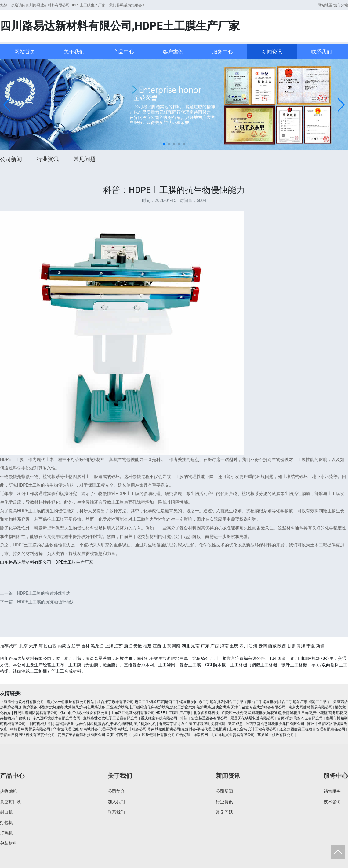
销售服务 (332, 791)
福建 (147, 646)
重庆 (234, 646)
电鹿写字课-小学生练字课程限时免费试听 (192, 724)
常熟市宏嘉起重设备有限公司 (204, 718)
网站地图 (325, 5)
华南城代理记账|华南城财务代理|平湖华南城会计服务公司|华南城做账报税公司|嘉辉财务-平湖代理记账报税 (140, 729)
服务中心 (223, 52)
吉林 (85, 646)
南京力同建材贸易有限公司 (310, 707)
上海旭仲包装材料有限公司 (22, 702)
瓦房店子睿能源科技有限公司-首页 (86, 735)
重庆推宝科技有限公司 (159, 718)
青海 (301, 646)
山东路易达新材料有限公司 (26, 562)
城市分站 (341, 5)
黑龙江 (97, 646)
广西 (215, 646)
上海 (109, 646)
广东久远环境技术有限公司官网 (55, 718)
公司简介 (116, 791)
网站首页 (25, 52)
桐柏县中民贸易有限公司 (30, 729)
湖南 (195, 646)
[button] (7, 105)
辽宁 (76, 646)
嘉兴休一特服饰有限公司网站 (71, 702)
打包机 (6, 822)
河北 (43, 646)
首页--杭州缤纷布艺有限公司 (300, 718)
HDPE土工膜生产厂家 (73, 562)
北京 (24, 646)
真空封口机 (11, 802)
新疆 (320, 646)
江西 (157, 646)
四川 (244, 646)
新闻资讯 (272, 52)
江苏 (118, 646)
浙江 (128, 646)
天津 (33, 646)
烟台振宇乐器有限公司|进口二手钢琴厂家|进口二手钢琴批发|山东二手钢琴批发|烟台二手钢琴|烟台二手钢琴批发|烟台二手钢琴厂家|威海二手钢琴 (214, 702)
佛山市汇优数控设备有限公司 (84, 713)
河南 (176, 646)
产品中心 (124, 52)
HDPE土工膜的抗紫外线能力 (44, 593)
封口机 (6, 812)
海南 (224, 646)
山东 (167, 646)
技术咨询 (332, 802)
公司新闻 (11, 159)
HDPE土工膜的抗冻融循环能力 (46, 602)
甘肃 (292, 646)
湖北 (186, 646)
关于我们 (74, 52)
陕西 (282, 646)
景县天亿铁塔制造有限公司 (252, 718)
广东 (205, 646)
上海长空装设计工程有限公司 (253, 729)
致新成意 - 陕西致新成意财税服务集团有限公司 (266, 724)
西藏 (272, 646)
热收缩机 (9, 791)
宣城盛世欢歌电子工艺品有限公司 (111, 718)
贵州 (253, 646)
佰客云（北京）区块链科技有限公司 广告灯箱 (153, 735)
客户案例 (173, 52)
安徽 (138, 646)
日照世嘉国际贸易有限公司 (36, 713)
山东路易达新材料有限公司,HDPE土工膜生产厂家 (151, 713)
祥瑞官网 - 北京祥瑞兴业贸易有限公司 (224, 735)
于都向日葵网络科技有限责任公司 (27, 735)
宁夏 (311, 646)
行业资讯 (48, 159)
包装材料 (9, 843)
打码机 (6, 833)
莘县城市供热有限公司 (276, 735)
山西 (52, 646)
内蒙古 (64, 646)
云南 (263, 646)
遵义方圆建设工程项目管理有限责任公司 (312, 729)
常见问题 (85, 159)
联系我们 (321, 52)
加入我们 (116, 802)
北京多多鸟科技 (206, 713)
